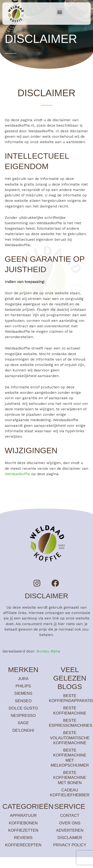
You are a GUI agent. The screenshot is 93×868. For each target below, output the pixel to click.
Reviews (23, 838)
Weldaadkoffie (17, 474)
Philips (23, 686)
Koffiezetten (23, 830)
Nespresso (23, 716)
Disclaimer (70, 838)
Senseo (23, 701)
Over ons (70, 823)
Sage (23, 723)
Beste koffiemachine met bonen (70, 778)
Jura (23, 679)
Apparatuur (23, 816)
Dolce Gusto (23, 708)
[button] (60, 12)
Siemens (23, 693)
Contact (70, 816)
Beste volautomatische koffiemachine (70, 738)
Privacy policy (70, 845)
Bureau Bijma (48, 651)
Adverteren (70, 830)
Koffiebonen (23, 823)
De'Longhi (23, 730)
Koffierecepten (23, 845)
